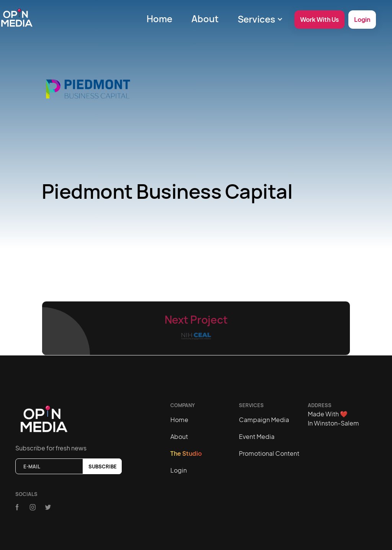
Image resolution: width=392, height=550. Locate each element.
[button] (260, 19)
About (205, 19)
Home (159, 19)
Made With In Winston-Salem (333, 418)
